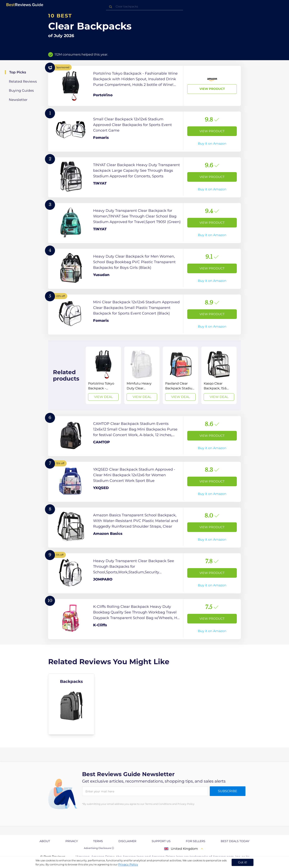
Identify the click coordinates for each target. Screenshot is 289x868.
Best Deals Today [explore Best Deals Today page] (235, 841)
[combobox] (144, 7)
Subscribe (228, 791)
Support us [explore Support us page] (161, 841)
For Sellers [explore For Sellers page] (196, 841)
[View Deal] (103, 375)
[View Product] (144, 86)
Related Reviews (23, 81)
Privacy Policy (128, 864)
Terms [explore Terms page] (98, 841)
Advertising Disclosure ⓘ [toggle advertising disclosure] (99, 848)
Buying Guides (21, 90)
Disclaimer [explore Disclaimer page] (127, 841)
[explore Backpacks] (71, 704)
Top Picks (18, 72)
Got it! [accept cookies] (243, 862)
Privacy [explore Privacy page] (72, 841)
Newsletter (18, 100)
